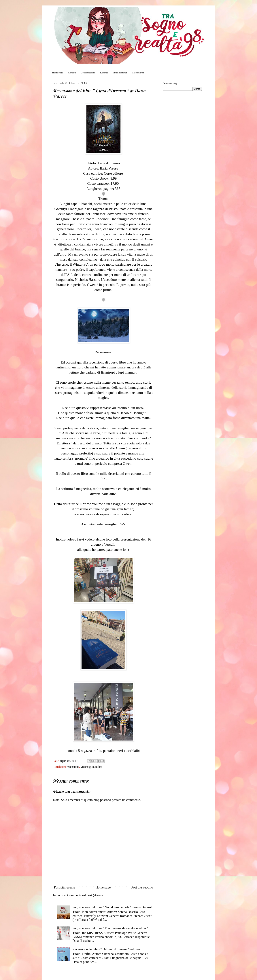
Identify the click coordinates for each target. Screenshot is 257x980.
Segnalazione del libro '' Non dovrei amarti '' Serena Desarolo (113, 907)
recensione (73, 767)
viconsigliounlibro (91, 767)
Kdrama (104, 73)
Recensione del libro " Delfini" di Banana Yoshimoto (107, 949)
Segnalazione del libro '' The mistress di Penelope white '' (110, 928)
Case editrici (138, 73)
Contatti (72, 73)
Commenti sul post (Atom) (85, 895)
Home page (58, 73)
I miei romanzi (120, 73)
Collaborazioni (88, 73)
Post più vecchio (142, 887)
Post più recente (64, 887)
